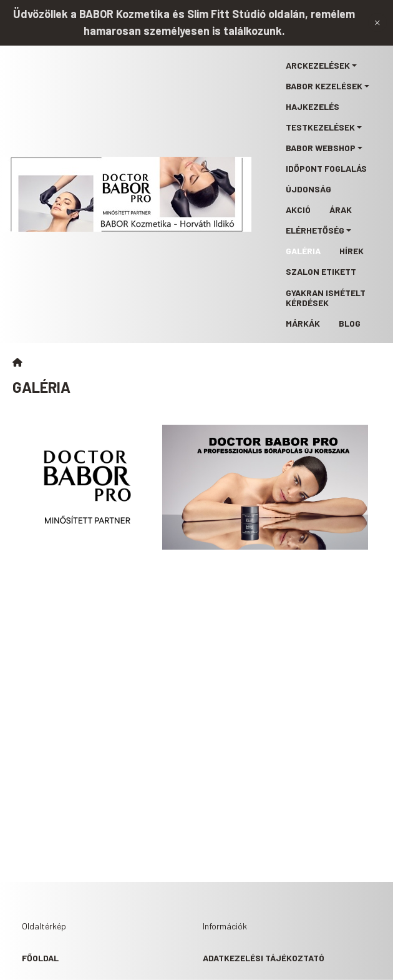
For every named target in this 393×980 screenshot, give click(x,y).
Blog (350, 323)
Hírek (352, 251)
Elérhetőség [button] (315, 230)
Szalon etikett (321, 271)
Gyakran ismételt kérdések (326, 298)
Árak (341, 210)
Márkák (303, 323)
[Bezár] (377, 22)
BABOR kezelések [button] (324, 86)
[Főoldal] (17, 362)
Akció (298, 210)
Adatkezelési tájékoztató (264, 958)
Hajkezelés (313, 106)
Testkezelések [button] (320, 127)
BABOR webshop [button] (321, 148)
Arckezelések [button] (318, 65)
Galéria (303, 251)
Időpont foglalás (326, 168)
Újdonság (308, 189)
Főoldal (40, 958)
